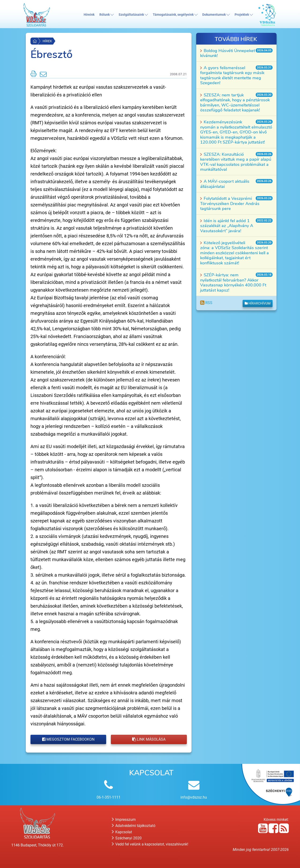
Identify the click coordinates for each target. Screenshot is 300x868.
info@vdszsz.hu (194, 797)
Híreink (89, 15)
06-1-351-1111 (109, 797)
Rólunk (107, 15)
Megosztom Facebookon (68, 739)
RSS (206, 303)
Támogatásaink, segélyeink (175, 15)
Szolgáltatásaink (133, 15)
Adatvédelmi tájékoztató (134, 826)
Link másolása (149, 739)
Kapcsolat (122, 832)
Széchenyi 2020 (127, 838)
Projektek (244, 15)
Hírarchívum (258, 303)
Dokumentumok (216, 15)
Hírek (47, 41)
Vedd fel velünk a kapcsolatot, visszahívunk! (150, 844)
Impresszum (124, 820)
